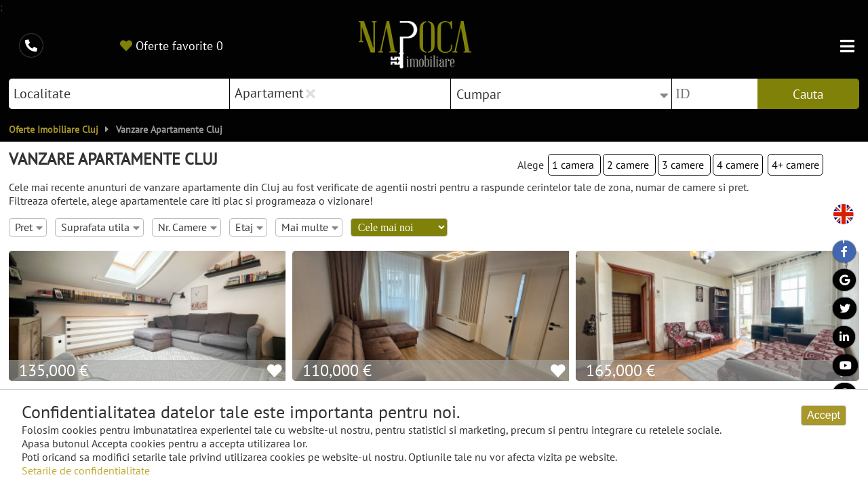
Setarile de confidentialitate (86, 470)
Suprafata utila (100, 227)
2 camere (629, 165)
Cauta (808, 94)
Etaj (249, 227)
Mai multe (310, 227)
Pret (29, 227)
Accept (824, 415)
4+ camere (795, 165)
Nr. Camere (188, 227)
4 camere (738, 165)
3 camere (684, 165)
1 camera (574, 165)
